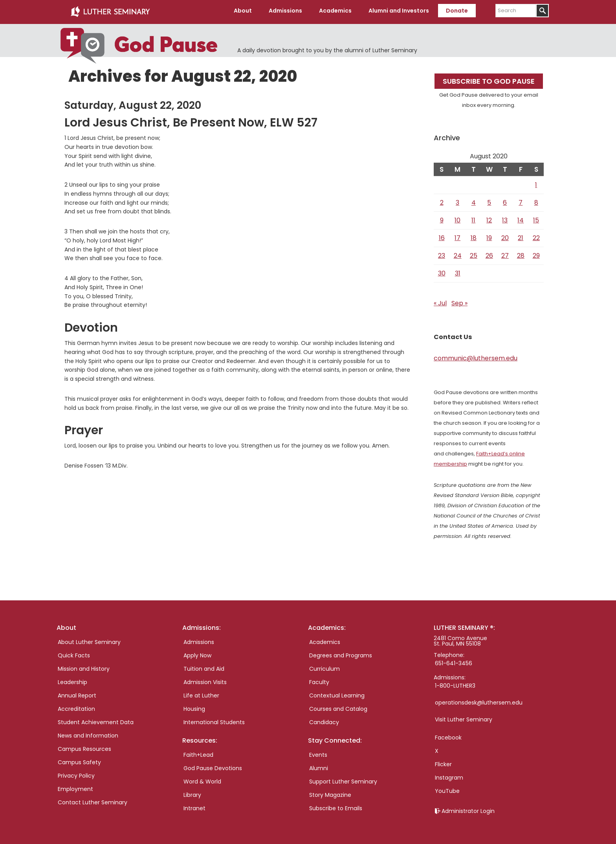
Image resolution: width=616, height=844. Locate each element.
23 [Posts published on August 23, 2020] (442, 253)
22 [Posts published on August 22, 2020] (536, 236)
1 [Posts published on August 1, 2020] (536, 183)
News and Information (88, 733)
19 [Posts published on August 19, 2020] (489, 236)
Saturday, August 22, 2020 (133, 103)
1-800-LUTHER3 (455, 683)
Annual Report (77, 693)
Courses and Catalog (338, 706)
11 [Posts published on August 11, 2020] (473, 218)
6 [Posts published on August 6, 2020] (505, 200)
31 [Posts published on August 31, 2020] (458, 271)
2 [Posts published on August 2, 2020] (442, 200)
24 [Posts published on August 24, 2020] (458, 253)
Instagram (449, 775)
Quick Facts (74, 653)
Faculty (319, 680)
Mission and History (84, 666)
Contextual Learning (337, 693)
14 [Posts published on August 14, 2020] (521, 218)
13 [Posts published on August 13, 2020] (505, 218)
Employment (75, 787)
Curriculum (324, 666)
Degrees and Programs (341, 653)
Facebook (448, 735)
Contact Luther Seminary (93, 800)
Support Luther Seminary (343, 779)
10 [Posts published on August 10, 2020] (457, 218)
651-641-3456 (454, 661)
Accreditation (76, 706)
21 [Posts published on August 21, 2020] (521, 236)
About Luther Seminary (89, 640)
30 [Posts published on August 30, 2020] (442, 271)
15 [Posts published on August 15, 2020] (536, 218)
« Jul (440, 301)
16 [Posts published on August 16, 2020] (442, 236)
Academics (325, 640)
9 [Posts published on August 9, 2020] (442, 218)
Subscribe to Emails (336, 806)
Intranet (194, 806)
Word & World (202, 779)
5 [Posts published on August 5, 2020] (489, 200)
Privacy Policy (76, 773)
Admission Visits (205, 680)
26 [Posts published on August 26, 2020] (489, 253)
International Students (214, 720)
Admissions (199, 640)
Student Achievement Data (96, 720)
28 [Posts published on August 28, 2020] (521, 253)
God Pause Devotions (213, 766)
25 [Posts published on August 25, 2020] (474, 253)
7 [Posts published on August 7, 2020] (521, 200)
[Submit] (542, 11)
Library (192, 793)
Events (318, 752)
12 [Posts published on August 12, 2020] (489, 218)
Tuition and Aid (204, 666)
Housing (194, 706)
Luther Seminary (110, 11)
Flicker (443, 762)
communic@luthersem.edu (476, 356)
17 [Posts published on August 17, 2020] (457, 236)
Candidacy (324, 720)
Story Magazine (330, 793)
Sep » (459, 301)
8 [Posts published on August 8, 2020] (536, 200)
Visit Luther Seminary (464, 717)
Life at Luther (201, 693)
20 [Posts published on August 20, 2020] (505, 236)
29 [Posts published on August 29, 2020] (536, 253)
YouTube (447, 789)
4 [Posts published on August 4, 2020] (474, 200)
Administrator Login (468, 809)
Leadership (72, 680)
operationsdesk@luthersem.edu (479, 700)
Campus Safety (79, 760)
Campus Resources (84, 747)
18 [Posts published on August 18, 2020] (474, 236)
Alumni (319, 766)
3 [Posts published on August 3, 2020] (457, 200)
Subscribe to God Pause (489, 79)
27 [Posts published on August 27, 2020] (505, 253)
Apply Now (197, 653)
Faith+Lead (198, 752)
